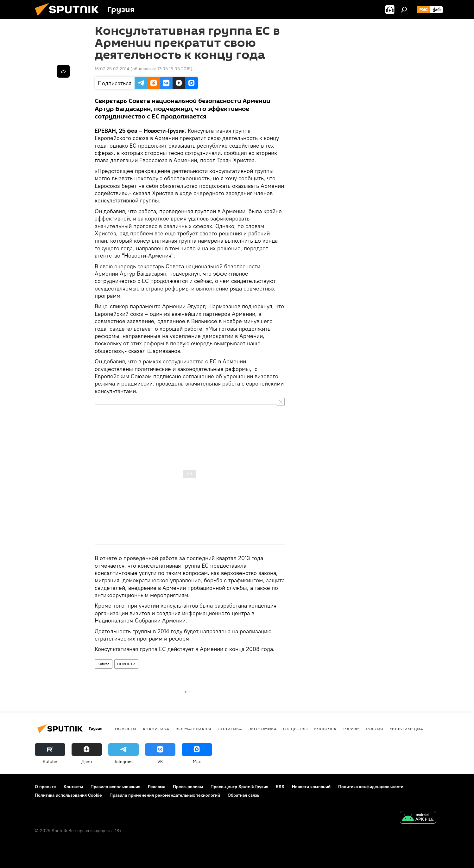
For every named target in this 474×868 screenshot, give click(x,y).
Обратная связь (243, 795)
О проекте (45, 787)
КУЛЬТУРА (325, 729)
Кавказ (104, 664)
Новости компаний (311, 787)
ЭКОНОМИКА (262, 729)
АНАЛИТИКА (156, 729)
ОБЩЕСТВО (295, 729)
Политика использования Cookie (68, 795)
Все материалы (193, 729)
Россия (375, 729)
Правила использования (115, 787)
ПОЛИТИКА (230, 729)
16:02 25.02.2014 (112, 69)
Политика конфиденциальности (371, 787)
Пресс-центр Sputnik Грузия (239, 787)
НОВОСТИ (126, 664)
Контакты (73, 787)
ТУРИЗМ (351, 729)
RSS (280, 787)
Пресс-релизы (188, 787)
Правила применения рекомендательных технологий (165, 795)
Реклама (157, 787)
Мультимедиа (406, 729)
